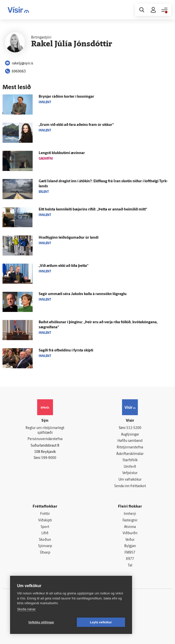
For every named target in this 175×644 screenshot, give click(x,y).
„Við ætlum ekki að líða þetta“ (64, 266)
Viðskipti (45, 521)
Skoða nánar (26, 609)
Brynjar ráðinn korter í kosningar (66, 97)
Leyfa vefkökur (101, 622)
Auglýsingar (130, 435)
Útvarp (45, 553)
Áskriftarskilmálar (130, 454)
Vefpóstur (130, 473)
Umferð (130, 467)
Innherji (130, 514)
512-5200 (134, 428)
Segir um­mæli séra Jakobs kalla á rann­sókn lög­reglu (83, 294)
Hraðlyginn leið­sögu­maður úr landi (69, 238)
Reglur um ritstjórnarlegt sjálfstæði (45, 431)
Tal (130, 566)
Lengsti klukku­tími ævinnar (62, 153)
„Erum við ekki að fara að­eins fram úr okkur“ (76, 125)
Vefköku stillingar (41, 622)
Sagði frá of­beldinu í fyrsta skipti (66, 351)
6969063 (15, 72)
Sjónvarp (45, 546)
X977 (130, 559)
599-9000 (49, 458)
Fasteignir (130, 521)
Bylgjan (130, 546)
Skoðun (45, 540)
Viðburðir (130, 533)
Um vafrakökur (130, 480)
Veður (130, 540)
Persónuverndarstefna (45, 439)
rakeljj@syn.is (19, 64)
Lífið (45, 533)
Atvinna (130, 527)
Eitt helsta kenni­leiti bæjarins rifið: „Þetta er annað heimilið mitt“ (93, 210)
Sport (45, 527)
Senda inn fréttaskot (130, 486)
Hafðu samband (130, 441)
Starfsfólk (130, 460)
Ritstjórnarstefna (130, 448)
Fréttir (45, 514)
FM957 (130, 553)
